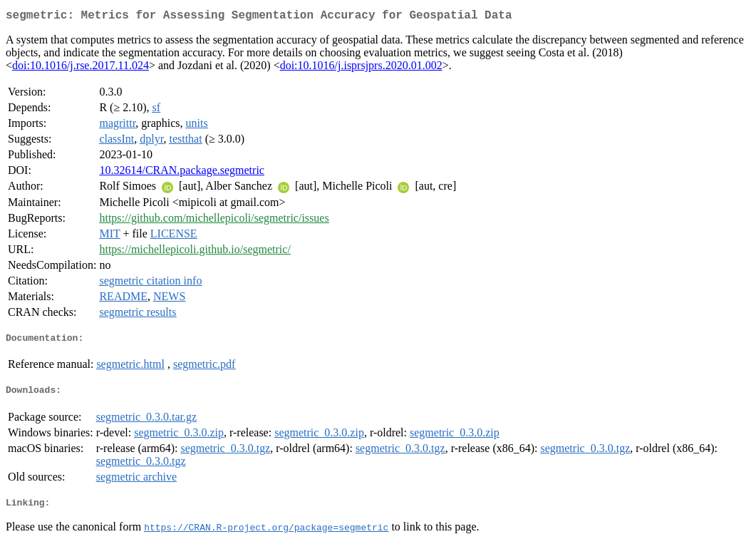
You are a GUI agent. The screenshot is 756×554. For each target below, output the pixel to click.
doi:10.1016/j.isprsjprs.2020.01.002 (361, 68)
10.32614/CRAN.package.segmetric (182, 173)
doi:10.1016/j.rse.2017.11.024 (81, 68)
